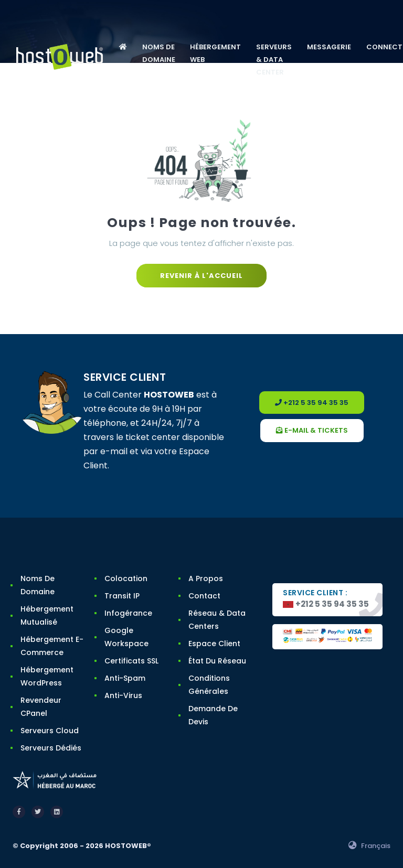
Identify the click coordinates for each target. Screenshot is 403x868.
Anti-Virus (123, 695)
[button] (123, 47)
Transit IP (122, 596)
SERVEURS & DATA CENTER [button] (274, 60)
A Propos (206, 578)
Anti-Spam (125, 678)
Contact (204, 596)
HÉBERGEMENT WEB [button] (215, 53)
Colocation (126, 578)
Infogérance (128, 613)
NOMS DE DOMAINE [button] (159, 53)
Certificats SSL (131, 661)
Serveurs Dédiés (51, 748)
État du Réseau (217, 661)
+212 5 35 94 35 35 (312, 403)
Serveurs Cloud (50, 731)
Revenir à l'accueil (201, 276)
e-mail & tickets (312, 430)
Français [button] (369, 846)
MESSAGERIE (329, 47)
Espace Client (214, 644)
